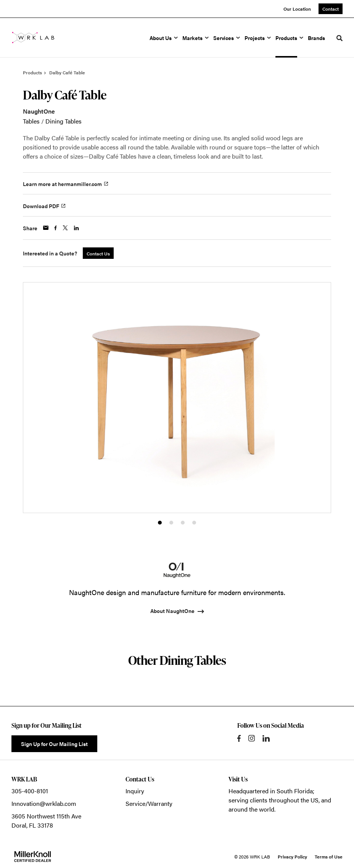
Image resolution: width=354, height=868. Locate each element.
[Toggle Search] (340, 38)
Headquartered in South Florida (271, 791)
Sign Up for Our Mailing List (54, 744)
